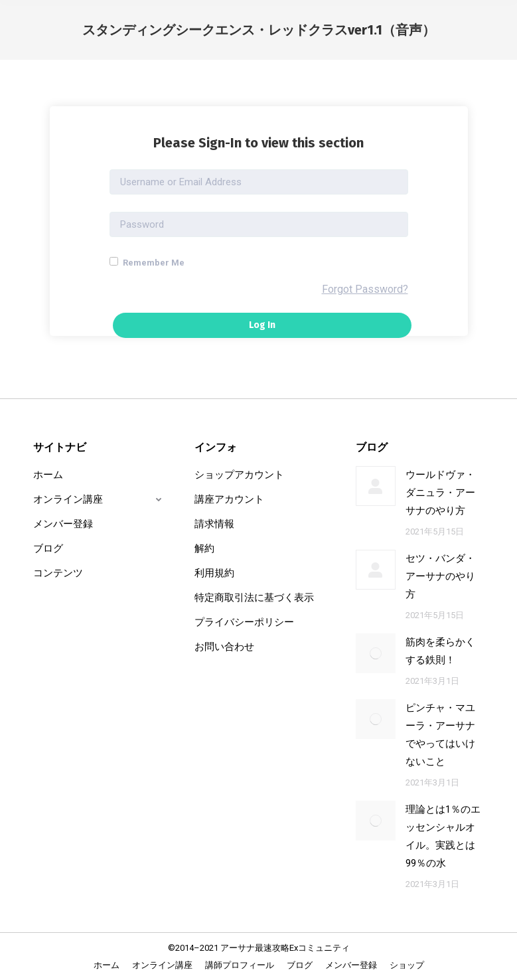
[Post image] (376, 486)
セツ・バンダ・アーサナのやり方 (440, 576)
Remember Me (147, 262)
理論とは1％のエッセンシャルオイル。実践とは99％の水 (443, 836)
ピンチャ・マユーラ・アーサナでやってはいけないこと (440, 735)
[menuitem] (107, 965)
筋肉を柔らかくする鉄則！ (440, 651)
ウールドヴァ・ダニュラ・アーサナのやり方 (440, 493)
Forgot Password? (365, 289)
